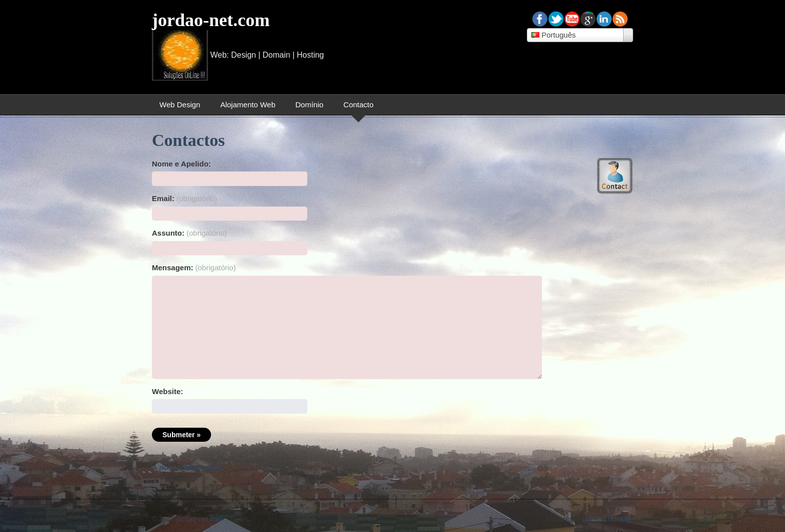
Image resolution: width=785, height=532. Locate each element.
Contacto (358, 105)
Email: (184, 198)
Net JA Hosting (608, 519)
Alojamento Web (248, 105)
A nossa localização (187, 467)
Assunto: (189, 233)
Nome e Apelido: (203, 164)
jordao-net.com (211, 20)
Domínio (309, 105)
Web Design (180, 105)
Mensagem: (194, 268)
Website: (167, 391)
